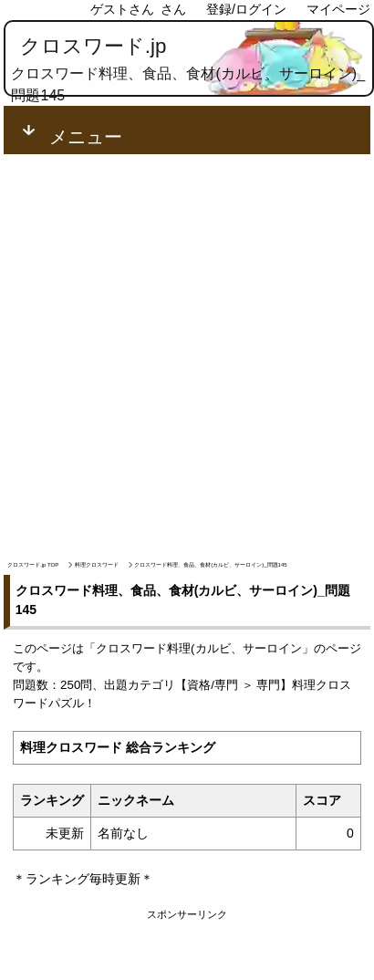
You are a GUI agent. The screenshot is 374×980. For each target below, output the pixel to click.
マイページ (338, 9)
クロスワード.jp (93, 46)
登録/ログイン (246, 9)
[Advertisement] (187, 350)
